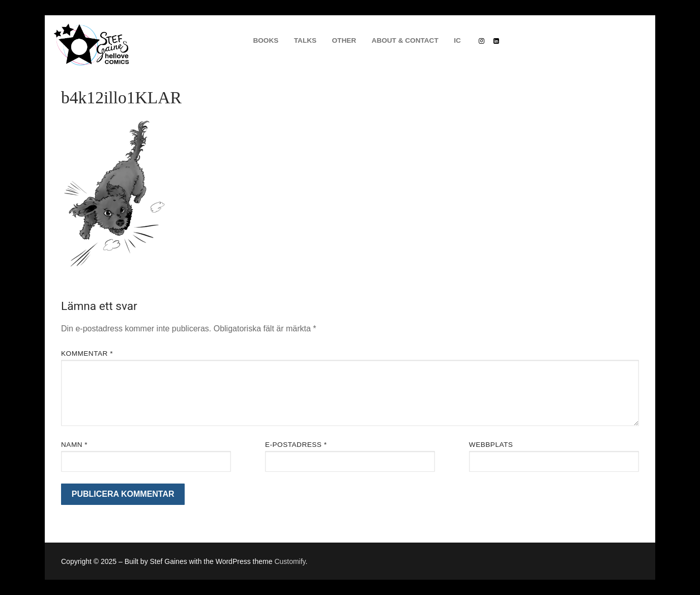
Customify (290, 561)
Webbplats (491, 445)
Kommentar (87, 353)
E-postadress (296, 445)
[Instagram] (482, 40)
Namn (74, 445)
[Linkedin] (496, 40)
